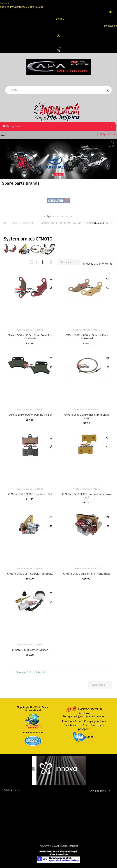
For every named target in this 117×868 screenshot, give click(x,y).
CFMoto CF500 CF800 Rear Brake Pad (30, 494)
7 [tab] (72, 217)
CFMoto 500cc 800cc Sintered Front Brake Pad (87, 337)
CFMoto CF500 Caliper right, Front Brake (87, 574)
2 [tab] (50, 217)
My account (111, 26)
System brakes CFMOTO (30, 330)
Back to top (100, 685)
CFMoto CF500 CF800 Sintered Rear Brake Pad (87, 496)
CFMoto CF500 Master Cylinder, (30, 650)
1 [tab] (45, 217)
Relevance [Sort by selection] (70, 262)
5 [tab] (63, 217)
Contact (4, 3)
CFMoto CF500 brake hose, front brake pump (87, 416)
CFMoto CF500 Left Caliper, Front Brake (30, 574)
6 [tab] (67, 217)
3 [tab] (54, 217)
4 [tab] (58, 217)
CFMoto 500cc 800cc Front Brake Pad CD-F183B (30, 337)
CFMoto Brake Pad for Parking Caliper (30, 415)
